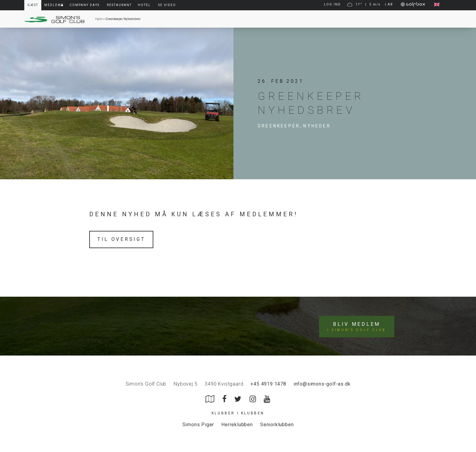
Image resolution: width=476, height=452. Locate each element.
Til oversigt (122, 239)
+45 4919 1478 (268, 383)
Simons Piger (198, 424)
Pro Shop (302, 19)
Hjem (99, 19)
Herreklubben (237, 424)
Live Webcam (194, 19)
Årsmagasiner (377, 19)
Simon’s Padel (425, 19)
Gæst (272, 19)
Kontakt (337, 19)
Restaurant (119, 5)
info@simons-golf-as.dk (322, 383)
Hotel (144, 5)
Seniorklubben (277, 424)
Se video (167, 5)
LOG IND (332, 4)
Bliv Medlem (238, 19)
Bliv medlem (357, 326)
